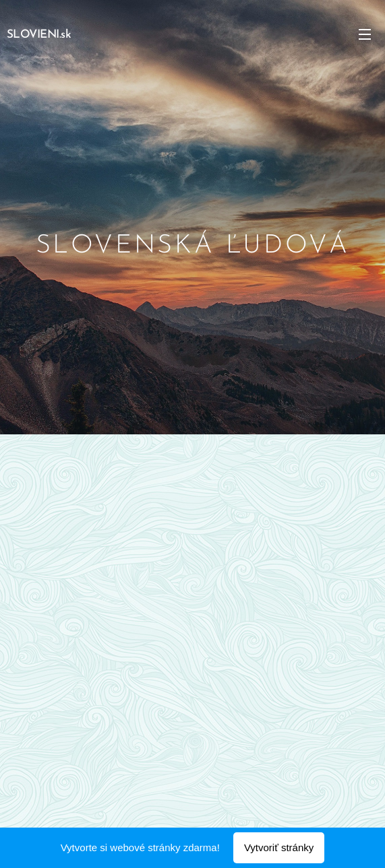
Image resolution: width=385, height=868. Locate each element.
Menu (365, 34)
